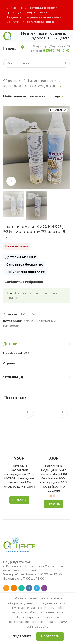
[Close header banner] (68, 15)
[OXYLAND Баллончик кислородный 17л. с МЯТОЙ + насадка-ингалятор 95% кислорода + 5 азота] (19, 429)
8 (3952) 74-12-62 (56, 51)
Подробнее (22, 636)
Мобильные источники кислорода (32, 96)
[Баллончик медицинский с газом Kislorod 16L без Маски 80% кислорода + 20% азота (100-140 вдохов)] (54, 429)
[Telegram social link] (37, 588)
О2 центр (11, 81)
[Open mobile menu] (10, 49)
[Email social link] (6, 588)
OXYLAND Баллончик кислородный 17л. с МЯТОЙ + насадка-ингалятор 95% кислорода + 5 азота (19, 476)
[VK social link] (29, 588)
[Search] (36, 63)
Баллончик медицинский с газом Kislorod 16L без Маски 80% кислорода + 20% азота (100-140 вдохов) (54, 478)
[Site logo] (7, 36)
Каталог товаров (41, 81)
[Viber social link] (44, 588)
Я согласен (50, 636)
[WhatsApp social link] (22, 588)
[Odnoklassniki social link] (14, 588)
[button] (19, 500)
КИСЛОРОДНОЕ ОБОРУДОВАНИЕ (31, 86)
